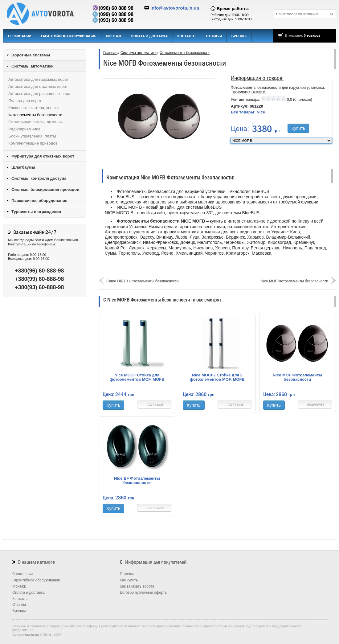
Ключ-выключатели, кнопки (33, 108)
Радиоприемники (24, 129)
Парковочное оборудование (39, 201)
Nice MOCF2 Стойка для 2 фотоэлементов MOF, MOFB (217, 377)
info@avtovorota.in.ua (175, 8)
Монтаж (114, 36)
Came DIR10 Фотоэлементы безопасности (143, 281)
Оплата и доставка (149, 36)
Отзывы (214, 36)
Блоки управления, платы (32, 136)
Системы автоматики (139, 53)
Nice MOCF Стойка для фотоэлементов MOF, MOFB (137, 377)
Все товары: (248, 112)
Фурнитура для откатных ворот (43, 156)
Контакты (187, 36)
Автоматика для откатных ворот (38, 86)
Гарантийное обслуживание (69, 36)
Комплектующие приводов (33, 143)
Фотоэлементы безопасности (185, 53)
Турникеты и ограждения (36, 212)
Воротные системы (31, 55)
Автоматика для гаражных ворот (39, 79)
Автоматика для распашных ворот (40, 94)
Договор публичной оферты (144, 593)
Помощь (127, 574)
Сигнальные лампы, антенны (35, 122)
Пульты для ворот (25, 101)
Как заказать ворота (137, 586)
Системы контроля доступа (39, 178)
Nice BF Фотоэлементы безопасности (137, 481)
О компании (20, 36)
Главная (110, 53)
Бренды (239, 36)
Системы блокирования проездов (45, 189)
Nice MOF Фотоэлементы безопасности (294, 281)
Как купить (129, 580)
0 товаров (312, 35)
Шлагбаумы (23, 167)
